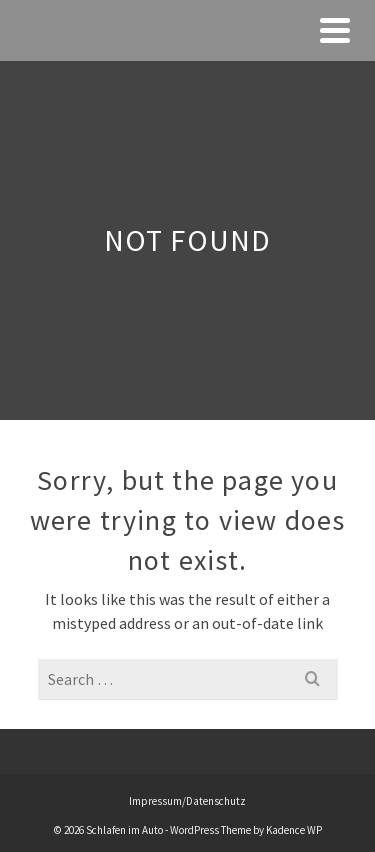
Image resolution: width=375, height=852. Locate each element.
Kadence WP (294, 830)
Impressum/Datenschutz (187, 801)
